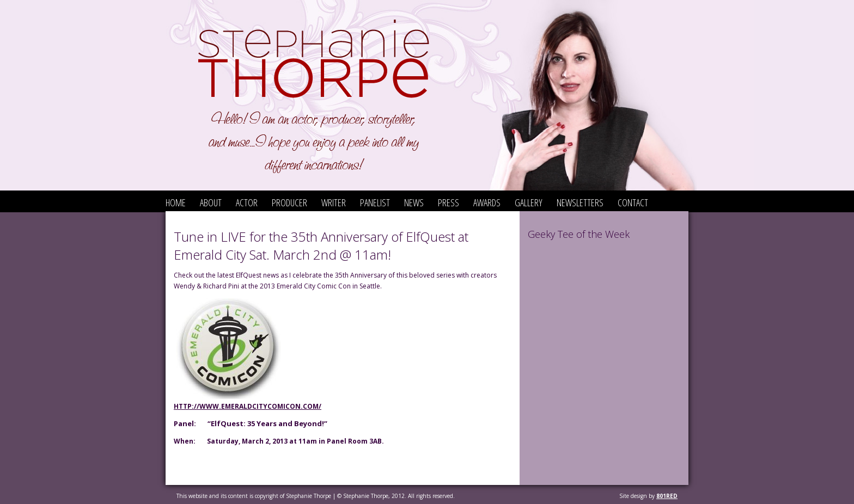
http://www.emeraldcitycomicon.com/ (248, 406)
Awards (487, 202)
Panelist (375, 202)
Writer (334, 202)
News (414, 202)
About (211, 202)
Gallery (529, 202)
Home (176, 202)
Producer (289, 202)
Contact (633, 202)
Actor (247, 202)
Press (449, 202)
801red (667, 496)
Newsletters (580, 202)
